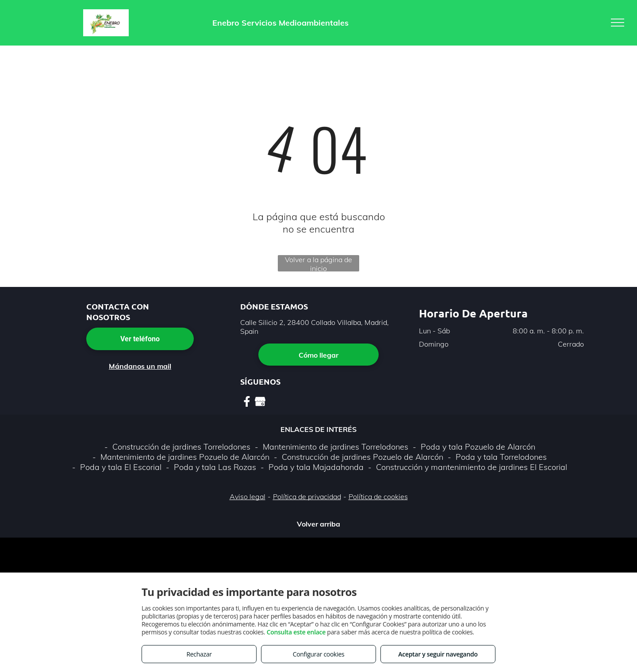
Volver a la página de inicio (318, 263)
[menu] (618, 23)
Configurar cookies (319, 654)
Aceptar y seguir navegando (438, 654)
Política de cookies (378, 496)
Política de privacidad (307, 496)
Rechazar (199, 654)
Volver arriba (318, 524)
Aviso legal (248, 496)
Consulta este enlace (296, 632)
